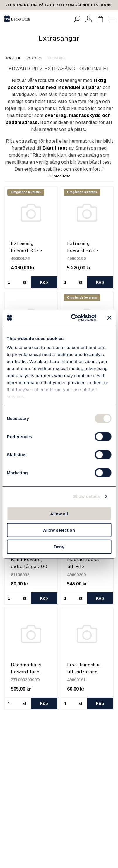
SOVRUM (34, 58)
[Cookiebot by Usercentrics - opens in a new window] (72, 318)
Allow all (59, 514)
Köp (44, 282)
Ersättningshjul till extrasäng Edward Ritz (84, 672)
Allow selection (59, 530)
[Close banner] (109, 318)
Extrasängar (57, 58)
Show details (87, 496)
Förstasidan (13, 58)
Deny (59, 547)
